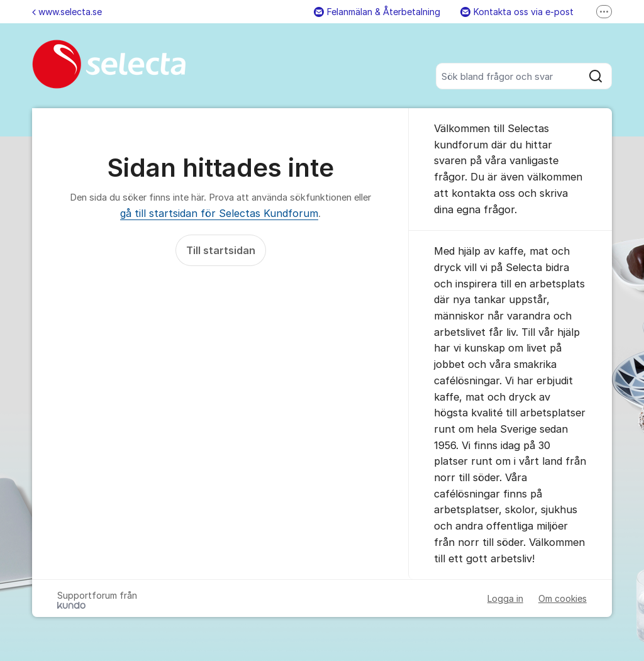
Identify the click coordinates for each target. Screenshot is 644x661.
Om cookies (563, 598)
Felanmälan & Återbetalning (377, 12)
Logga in (505, 598)
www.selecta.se (67, 12)
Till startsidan (221, 250)
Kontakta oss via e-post (517, 12)
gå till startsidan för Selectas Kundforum (219, 213)
